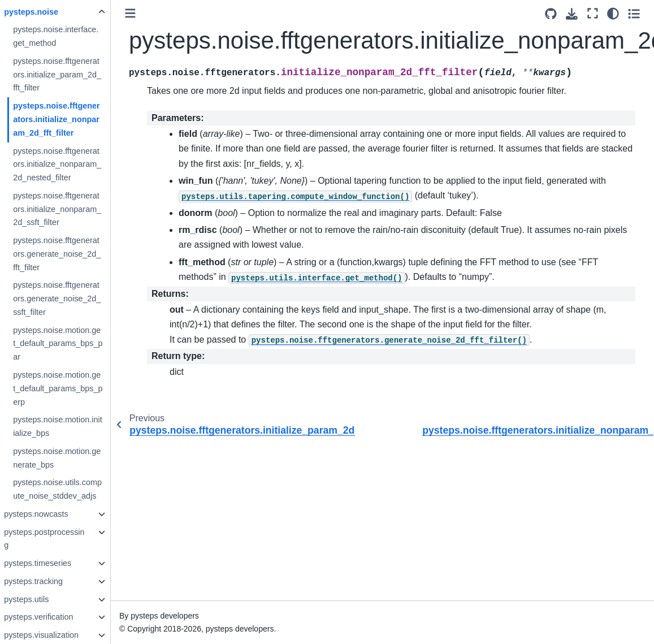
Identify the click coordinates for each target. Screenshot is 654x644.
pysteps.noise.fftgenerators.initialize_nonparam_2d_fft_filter (76, 119)
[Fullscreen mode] (593, 14)
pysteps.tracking (53, 581)
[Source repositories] (551, 14)
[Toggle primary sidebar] (150, 13)
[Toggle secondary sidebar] (634, 14)
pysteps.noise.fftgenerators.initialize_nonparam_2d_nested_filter (77, 165)
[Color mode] (614, 14)
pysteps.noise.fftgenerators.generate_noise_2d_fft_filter (77, 254)
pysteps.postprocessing (64, 539)
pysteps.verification (58, 617)
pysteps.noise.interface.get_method (75, 36)
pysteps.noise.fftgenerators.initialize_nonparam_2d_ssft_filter (77, 209)
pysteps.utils (46, 599)
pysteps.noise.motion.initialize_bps (77, 426)
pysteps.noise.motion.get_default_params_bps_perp (77, 388)
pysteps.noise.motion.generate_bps (77, 458)
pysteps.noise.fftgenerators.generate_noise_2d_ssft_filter (77, 299)
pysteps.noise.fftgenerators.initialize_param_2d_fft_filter (77, 75)
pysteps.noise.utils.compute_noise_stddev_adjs (77, 489)
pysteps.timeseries (57, 563)
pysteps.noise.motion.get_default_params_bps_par (77, 344)
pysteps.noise (51, 12)
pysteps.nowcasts (56, 514)
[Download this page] (572, 14)
